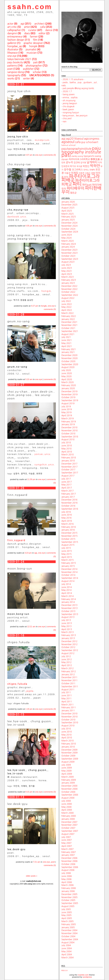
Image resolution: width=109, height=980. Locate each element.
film (35, 40)
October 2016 (68, 506)
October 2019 (68, 397)
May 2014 (66, 590)
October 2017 (68, 470)
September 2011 (70, 687)
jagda (30, 691)
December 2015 (69, 533)
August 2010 (68, 726)
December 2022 (69, 286)
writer (27, 79)
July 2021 (66, 337)
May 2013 (66, 626)
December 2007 (69, 822)
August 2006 (68, 870)
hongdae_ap (15, 46)
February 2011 (69, 708)
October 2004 (68, 936)
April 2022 (67, 310)
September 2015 (70, 542)
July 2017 (66, 479)
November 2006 (69, 861)
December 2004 (69, 930)
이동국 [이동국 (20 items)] (67, 173)
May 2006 (66, 879)
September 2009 (70, 759)
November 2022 (69, 289)
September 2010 (70, 723)
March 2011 (68, 705)
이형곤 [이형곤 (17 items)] (88, 173)
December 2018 (69, 428)
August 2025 (68, 208)
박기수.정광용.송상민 (23, 300)
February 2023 (69, 280)
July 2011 (66, 692)
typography (14, 75)
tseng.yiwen (69, 94)
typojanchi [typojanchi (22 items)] (89, 156)
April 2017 (67, 488)
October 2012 (68, 647)
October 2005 (68, 900)
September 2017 (70, 473)
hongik (33, 46)
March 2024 (68, 241)
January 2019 (68, 424)
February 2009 (69, 780)
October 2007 (68, 828)
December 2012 (69, 641)
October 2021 (68, 328)
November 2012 (69, 644)
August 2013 (68, 617)
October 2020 (68, 361)
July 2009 (66, 765)
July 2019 (66, 407)
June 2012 (67, 659)
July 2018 (66, 443)
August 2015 (68, 545)
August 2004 (68, 943)
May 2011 (66, 699)
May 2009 (66, 771)
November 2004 (69, 933)
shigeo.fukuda (17, 684)
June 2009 (67, 768)
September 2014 (70, 578)
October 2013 (68, 611)
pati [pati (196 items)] (66, 155)
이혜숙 (24, 786)
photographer (34, 66)
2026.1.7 (67, 91)
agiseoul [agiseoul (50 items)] (68, 142)
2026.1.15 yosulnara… (74, 79)
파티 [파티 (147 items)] (77, 184)
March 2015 (68, 560)
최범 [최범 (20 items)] (93, 173)
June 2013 (67, 623)
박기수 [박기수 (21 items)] (73, 166)
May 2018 (66, 449)
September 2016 (70, 509)
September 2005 (70, 903)
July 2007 (66, 837)
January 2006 (68, 891)
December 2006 (69, 858)
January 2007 (68, 855)
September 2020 (70, 364)
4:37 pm (29, 155)
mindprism (42, 140)
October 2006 (68, 864)
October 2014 (68, 575)
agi (22, 24)
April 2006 (67, 882)
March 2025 (68, 214)
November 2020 (69, 358)
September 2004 (70, 939)
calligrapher (14, 30)
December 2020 (69, 355)
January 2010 (68, 747)
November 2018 (69, 431)
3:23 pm (28, 553)
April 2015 (67, 557)
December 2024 (69, 223)
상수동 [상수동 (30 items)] (68, 169)
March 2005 (68, 921)
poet (10, 69)
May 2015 (66, 554)
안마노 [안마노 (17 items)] (86, 170)
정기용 (32, 786)
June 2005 (67, 912)
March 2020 (68, 382)
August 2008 (68, 798)
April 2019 (67, 416)
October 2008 (68, 792)
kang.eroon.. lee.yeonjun (75, 116)
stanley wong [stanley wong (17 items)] (77, 156)
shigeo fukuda (21, 703)
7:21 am (37, 862)
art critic (12, 27)
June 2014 (67, 587)
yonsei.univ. (43, 454)
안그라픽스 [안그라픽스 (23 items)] (77, 170)
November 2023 (69, 253)
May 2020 (66, 376)
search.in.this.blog (69, 67)
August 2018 (68, 440)
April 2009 (67, 774)
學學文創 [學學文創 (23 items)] (95, 159)
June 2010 (67, 732)
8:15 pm (29, 792)
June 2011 (67, 696)
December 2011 (69, 677)
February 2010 (69, 744)
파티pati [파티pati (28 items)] (87, 185)
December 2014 (69, 569)
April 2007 (67, 846)
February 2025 (69, 217)
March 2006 (68, 885)
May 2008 (66, 807)
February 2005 (69, 924)
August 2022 (68, 298)
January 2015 (68, 566)
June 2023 (67, 268)
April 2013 (67, 629)
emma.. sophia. (70, 98)
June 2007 (67, 840)
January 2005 (68, 927)
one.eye (12, 56)
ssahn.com (30, 7)
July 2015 (66, 548)
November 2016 (69, 503)
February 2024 (69, 244)
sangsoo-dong (16, 72)
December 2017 (69, 464)
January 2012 (68, 675)
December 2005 (69, 894)
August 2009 (68, 762)
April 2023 (67, 274)
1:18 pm (29, 709)
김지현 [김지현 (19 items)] (83, 163)
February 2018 (69, 458)
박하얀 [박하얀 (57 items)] (95, 166)
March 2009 (68, 777)
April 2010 (67, 738)
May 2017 (66, 485)
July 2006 (66, 873)
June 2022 (67, 304)
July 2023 (66, 265)
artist (27, 27)
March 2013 (68, 632)
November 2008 (69, 789)
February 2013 (69, 635)
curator (32, 30)
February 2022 (69, 316)
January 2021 (68, 352)
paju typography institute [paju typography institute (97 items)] (81, 150)
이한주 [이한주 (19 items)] (82, 173)
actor (10, 24)
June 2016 (67, 515)
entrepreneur (15, 37)
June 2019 (67, 409)
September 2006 (70, 867)
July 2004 (66, 945)
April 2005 (67, 918)
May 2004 (66, 951)
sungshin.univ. (45, 465)
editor (42, 33)
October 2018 (68, 434)
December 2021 (69, 322)
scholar (37, 72)
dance (49, 30)
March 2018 (68, 455)
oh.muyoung (69, 101)
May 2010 (66, 735)
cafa (42, 27)
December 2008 (69, 786)
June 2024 (67, 235)
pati (35, 62)
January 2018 (68, 461)
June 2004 (67, 948)
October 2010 (68, 720)
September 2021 (70, 331)
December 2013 (69, 605)
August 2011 (68, 690)
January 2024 (68, 247)
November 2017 (69, 467)
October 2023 (68, 256)
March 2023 (68, 277)
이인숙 (17, 786)
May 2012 (66, 662)
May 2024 (66, 238)
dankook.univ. (17, 217)
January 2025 (68, 220)
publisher (28, 69)
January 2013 (68, 638)
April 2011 (67, 702)
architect (40, 24)
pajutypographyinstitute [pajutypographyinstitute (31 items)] (76, 149)
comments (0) (50, 155)
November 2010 (69, 717)
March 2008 (68, 813)
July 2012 (66, 656)
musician (32, 53)
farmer (34, 37)
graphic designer (33, 43)
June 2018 (67, 446)
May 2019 (66, 412)
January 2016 (68, 530)
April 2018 (67, 452)
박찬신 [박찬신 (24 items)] (86, 166)
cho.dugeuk (69, 106)
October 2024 (68, 229)
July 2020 (66, 370)
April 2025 (67, 211)
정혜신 (30, 149)
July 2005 (66, 909)
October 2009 (68, 756)
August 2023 (68, 262)
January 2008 (68, 819)
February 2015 (69, 563)
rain (65, 122)
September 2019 (70, 400)
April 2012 (67, 665)
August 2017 (68, 476)
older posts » (32, 876)
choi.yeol (67, 118)
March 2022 (68, 313)
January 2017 (68, 497)
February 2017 (69, 494)
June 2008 (67, 804)
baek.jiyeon (68, 110)
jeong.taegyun (70, 103)
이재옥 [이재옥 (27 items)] (75, 173)
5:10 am (29, 379)
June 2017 (67, 482)
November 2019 (69, 395)
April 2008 (67, 810)
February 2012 (69, 671)
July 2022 (66, 301)
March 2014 (68, 596)
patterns (12, 66)
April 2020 (67, 379)
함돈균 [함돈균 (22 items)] (73, 193)
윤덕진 (24, 474)
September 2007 (70, 831)
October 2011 (68, 684)
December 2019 (69, 391)
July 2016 (66, 512)
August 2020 (68, 367)
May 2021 (66, 343)
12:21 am (31, 627)
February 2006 (69, 888)
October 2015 (68, 539)
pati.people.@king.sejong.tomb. (79, 88)
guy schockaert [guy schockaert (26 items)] (90, 142)
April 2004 (67, 955)
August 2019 (68, 404)
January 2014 (68, 602)
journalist (31, 49)
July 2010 (66, 729)
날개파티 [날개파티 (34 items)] (92, 162)
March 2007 (68, 849)
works (11, 79)
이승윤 (32, 474)
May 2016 (66, 518)
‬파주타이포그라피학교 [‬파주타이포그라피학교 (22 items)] (79, 159)
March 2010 (68, 741)
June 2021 (67, 340)
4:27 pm (35, 306)
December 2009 (69, 750)
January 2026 (68, 202)
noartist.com (83, 975)
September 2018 (70, 437)
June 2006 (67, 876)
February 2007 (69, 852)
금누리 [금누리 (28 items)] (69, 162)
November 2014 (69, 572)
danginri (12, 33)
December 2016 (69, 500)
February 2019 (69, 422)
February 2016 (69, 527)
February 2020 (69, 385)
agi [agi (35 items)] (63, 139)
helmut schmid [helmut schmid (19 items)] (68, 145)
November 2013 (69, 608)
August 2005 (68, 906)
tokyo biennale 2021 (19, 59)
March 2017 (68, 491)
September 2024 (70, 232)
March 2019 (68, 419)
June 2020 (67, 373)
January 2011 (68, 711)
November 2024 (69, 226)
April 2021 (67, 346)
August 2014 (68, 581)
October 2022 (68, 292)
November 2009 (69, 753)
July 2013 (66, 620)
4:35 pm (29, 226)
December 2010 (69, 714)
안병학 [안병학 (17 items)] (92, 170)
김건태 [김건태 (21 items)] (77, 163)
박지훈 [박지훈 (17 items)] (79, 166)
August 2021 (68, 334)
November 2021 (69, 325)
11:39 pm (31, 479)
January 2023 (68, 283)
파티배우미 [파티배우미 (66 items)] (76, 188)
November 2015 (69, 536)
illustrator (13, 49)
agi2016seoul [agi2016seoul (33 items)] (75, 139)
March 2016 (68, 524)
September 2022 (70, 295)
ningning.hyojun (71, 113)
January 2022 (68, 319)
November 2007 (69, 825)
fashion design (16, 40)
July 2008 (66, 801)
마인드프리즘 (20, 149)
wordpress (87, 977)
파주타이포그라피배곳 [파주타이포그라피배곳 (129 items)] (81, 178)
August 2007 (68, 834)
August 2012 (68, 653)
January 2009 (68, 783)
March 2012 (68, 668)
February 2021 (69, 349)
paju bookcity (15, 62)
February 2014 (69, 599)
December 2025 (69, 205)
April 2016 (67, 521)
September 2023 (70, 259)
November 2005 (69, 897)
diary (27, 33)
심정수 (17, 474)
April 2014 (67, 593)
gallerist (12, 43)
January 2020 (68, 388)
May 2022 (66, 307)
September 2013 (70, 614)
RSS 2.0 (64, 970)
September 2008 (70, 795)
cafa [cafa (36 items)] (78, 142)
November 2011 (69, 680)
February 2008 (69, 816)
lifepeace (13, 53)
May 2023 (66, 271)
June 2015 (67, 551)
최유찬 (39, 474)
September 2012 (70, 650)
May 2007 (66, 843)
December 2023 (69, 250)
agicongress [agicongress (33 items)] (92, 139)
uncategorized (40, 75)
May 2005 (66, 915)
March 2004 (68, 958)
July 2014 (66, 584)
